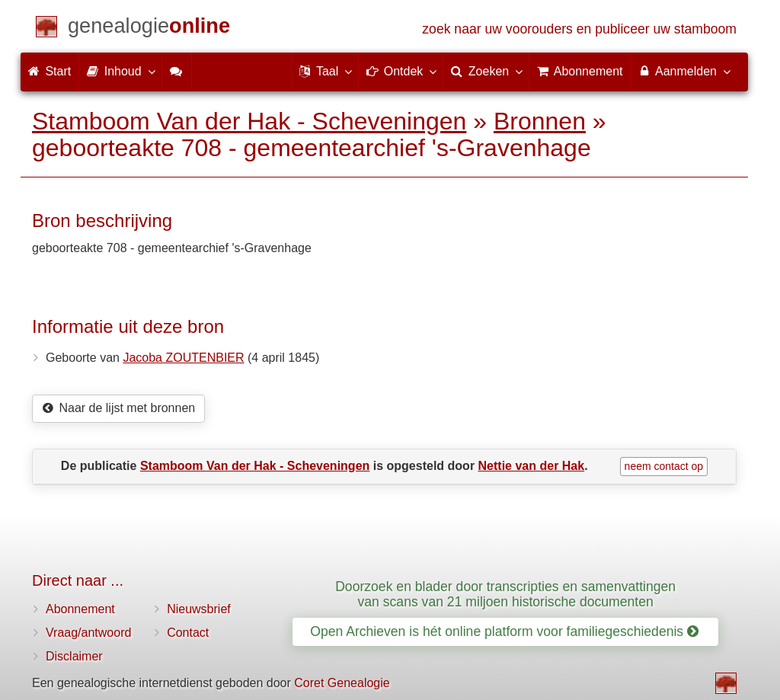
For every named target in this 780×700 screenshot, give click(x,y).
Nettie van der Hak (532, 466)
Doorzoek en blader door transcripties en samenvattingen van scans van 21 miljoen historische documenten (505, 594)
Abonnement (80, 609)
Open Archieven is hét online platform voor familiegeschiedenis (504, 631)
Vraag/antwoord (88, 633)
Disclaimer (74, 656)
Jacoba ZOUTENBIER (183, 358)
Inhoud (120, 71)
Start (50, 71)
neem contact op (664, 466)
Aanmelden (684, 71)
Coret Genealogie (342, 683)
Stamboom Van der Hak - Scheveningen (249, 121)
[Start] (149, 29)
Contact (188, 633)
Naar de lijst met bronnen (118, 408)
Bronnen (540, 121)
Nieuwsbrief (199, 609)
